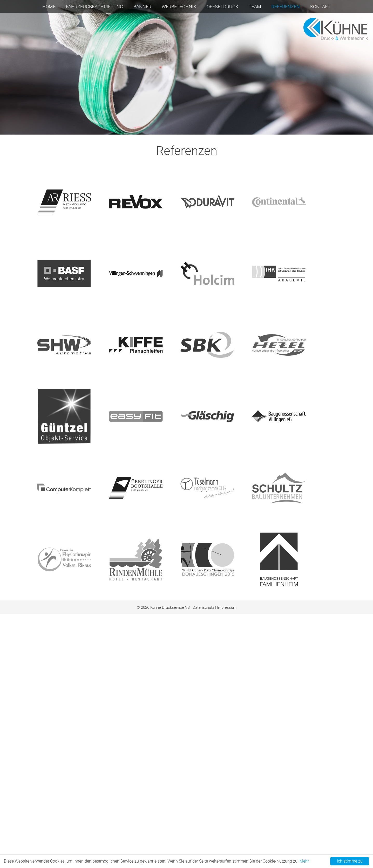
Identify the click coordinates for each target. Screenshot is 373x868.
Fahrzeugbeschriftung (94, 7)
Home (49, 7)
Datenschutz (203, 586)
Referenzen (286, 7)
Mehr (304, 861)
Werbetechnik (179, 7)
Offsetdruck (222, 7)
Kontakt (320, 7)
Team (255, 7)
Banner (142, 7)
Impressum (227, 586)
